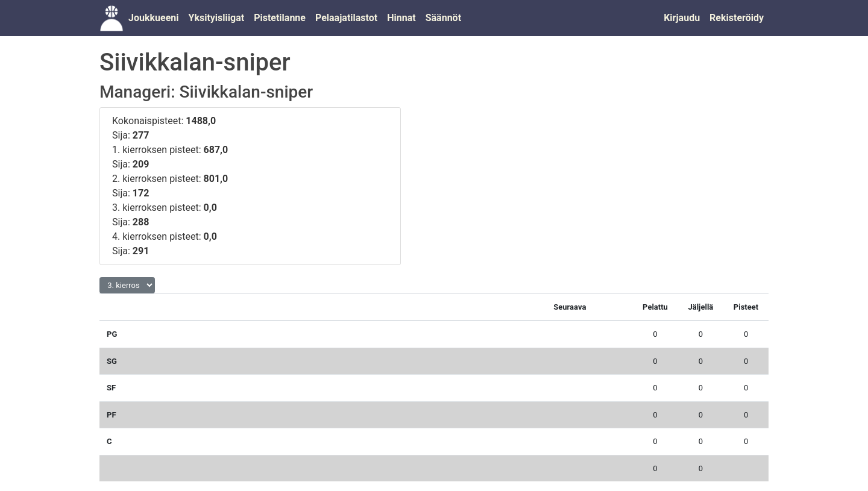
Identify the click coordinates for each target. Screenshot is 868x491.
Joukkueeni (153, 18)
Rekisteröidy (737, 18)
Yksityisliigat (216, 18)
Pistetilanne (280, 18)
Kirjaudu (682, 18)
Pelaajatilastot (346, 18)
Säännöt (443, 18)
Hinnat (401, 18)
